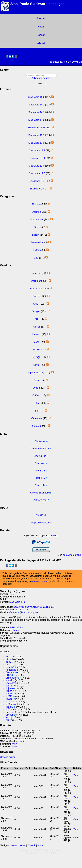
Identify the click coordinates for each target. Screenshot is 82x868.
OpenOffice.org (36, 373)
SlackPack (41, 515)
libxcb (9, 702)
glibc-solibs (12, 678)
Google (36, 311)
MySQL (36, 357)
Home (41, 18)
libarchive (11, 683)
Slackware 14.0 (36, 120)
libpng (9, 691)
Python (37, 250)
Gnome (36, 296)
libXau (9, 699)
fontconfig (11, 670)
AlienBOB (40, 471)
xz (7, 717)
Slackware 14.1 (36, 112)
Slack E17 (40, 478)
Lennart (36, 334)
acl (7, 657)
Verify (23, 741)
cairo (8, 665)
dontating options (72, 555)
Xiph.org (36, 426)
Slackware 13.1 (36, 135)
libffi (8, 686)
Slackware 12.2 (37, 150)
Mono (36, 342)
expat (9, 667)
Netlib (36, 365)
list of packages (29, 612)
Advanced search (41, 78)
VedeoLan (36, 418)
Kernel (36, 327)
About (41, 43)
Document (36, 281)
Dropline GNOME (40, 449)
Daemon (36, 212)
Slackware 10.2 (37, 181)
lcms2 (9, 680)
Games (38, 227)
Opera (37, 380)
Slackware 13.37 (36, 128)
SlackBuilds (40, 456)
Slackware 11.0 (37, 173)
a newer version (40, 581)
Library (36, 235)
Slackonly (40, 485)
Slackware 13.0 (36, 143)
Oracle (36, 388)
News (41, 27)
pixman (10, 715)
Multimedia (37, 242)
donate (54, 536)
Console (36, 204)
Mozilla (36, 350)
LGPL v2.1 (16, 628)
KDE (37, 319)
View (15, 744)
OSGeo (36, 395)
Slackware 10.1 (38, 189)
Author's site (40, 500)
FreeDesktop (36, 289)
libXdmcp (11, 704)
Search (41, 35)
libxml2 (10, 707)
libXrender (11, 709)
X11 (36, 258)
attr (8, 659)
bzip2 (9, 662)
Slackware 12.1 (37, 158)
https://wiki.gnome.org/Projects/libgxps (34, 607)
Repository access (41, 523)
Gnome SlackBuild (40, 493)
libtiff (8, 694)
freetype (10, 672)
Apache (36, 273)
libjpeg (9, 688)
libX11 (9, 696)
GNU (36, 304)
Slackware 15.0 (36, 97)
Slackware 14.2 (36, 105)
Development (36, 219)
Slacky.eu (40, 463)
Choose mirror (7, 757)
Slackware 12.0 (36, 166)
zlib (8, 720)
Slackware (40, 441)
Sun (37, 411)
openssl (10, 712)
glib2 (8, 675)
